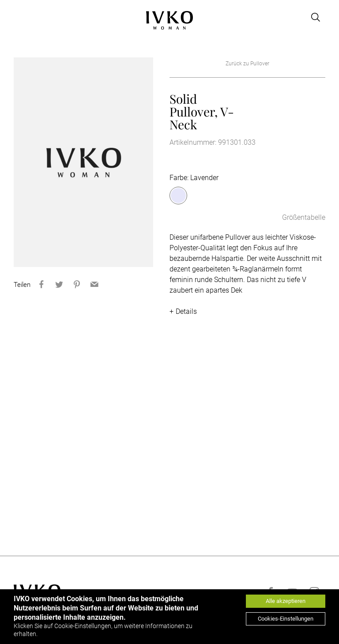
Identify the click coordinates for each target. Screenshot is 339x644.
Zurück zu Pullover (247, 64)
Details (186, 311)
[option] (84, 162)
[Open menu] (19, 17)
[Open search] (316, 17)
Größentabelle (304, 217)
